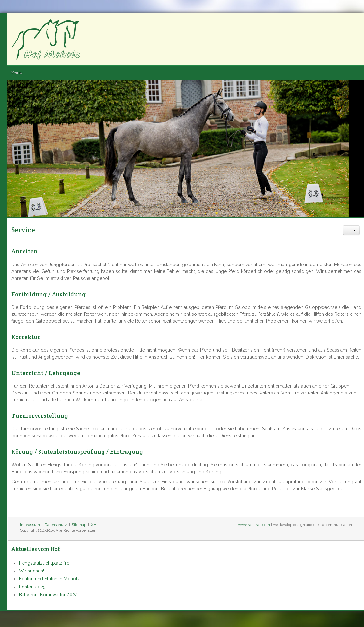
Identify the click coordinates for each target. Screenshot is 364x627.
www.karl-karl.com (254, 525)
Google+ (353, 23)
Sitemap (79, 525)
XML (95, 525)
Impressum (30, 525)
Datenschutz (56, 525)
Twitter (341, 23)
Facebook (330, 23)
